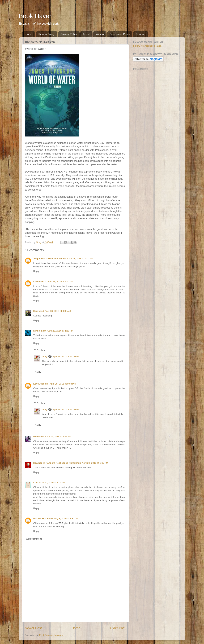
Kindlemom (40, 331)
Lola (36, 482)
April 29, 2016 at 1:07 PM (95, 463)
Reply (36, 271)
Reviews (141, 34)
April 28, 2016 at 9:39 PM (66, 356)
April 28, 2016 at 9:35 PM (66, 409)
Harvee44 (39, 311)
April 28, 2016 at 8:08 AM (58, 311)
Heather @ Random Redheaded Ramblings (57, 463)
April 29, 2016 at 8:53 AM (58, 437)
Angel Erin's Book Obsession (50, 259)
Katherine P (40, 282)
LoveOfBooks (41, 384)
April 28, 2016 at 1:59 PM (60, 331)
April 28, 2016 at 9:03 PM (63, 384)
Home (29, 34)
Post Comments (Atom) (51, 635)
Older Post (118, 628)
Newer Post (33, 628)
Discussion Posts (120, 34)
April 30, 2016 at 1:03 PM (52, 482)
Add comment (34, 539)
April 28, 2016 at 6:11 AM (60, 282)
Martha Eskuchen (43, 519)
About (86, 34)
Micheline (39, 437)
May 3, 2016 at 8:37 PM (66, 519)
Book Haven (36, 16)
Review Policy (47, 34)
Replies (41, 350)
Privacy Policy (69, 34)
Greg (45, 356)
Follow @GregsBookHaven (147, 46)
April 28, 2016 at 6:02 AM (80, 259)
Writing (100, 34)
